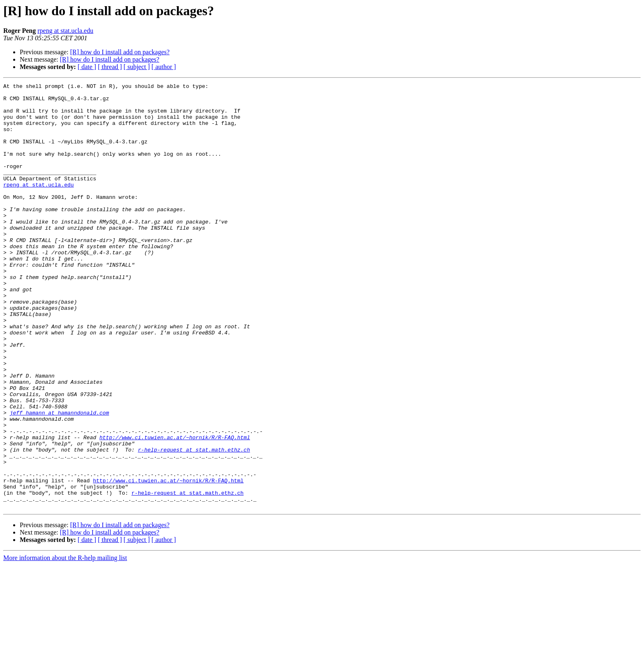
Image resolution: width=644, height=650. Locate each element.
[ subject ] (137, 67)
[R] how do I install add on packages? (120, 52)
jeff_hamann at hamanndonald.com (60, 479)
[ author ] (164, 67)
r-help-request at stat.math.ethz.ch (194, 523)
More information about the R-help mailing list (65, 643)
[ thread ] (110, 67)
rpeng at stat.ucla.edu (65, 31)
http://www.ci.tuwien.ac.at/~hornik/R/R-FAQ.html (175, 509)
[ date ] (87, 67)
